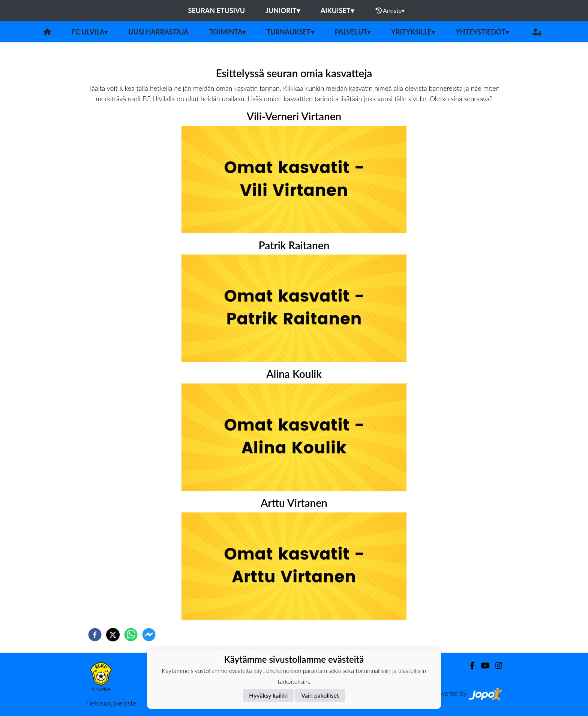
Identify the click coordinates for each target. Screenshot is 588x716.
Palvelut (353, 32)
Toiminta (228, 32)
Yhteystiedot (482, 32)
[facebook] (95, 635)
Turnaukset (290, 32)
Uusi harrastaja (158, 32)
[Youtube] (482, 666)
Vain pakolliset (320, 695)
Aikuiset (337, 10)
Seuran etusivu (217, 10)
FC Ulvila (90, 32)
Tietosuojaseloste (111, 703)
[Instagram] (496, 666)
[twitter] (113, 635)
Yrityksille (413, 32)
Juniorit (283, 10)
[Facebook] (469, 666)
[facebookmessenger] (149, 635)
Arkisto (390, 10)
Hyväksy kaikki (268, 695)
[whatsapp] (131, 635)
